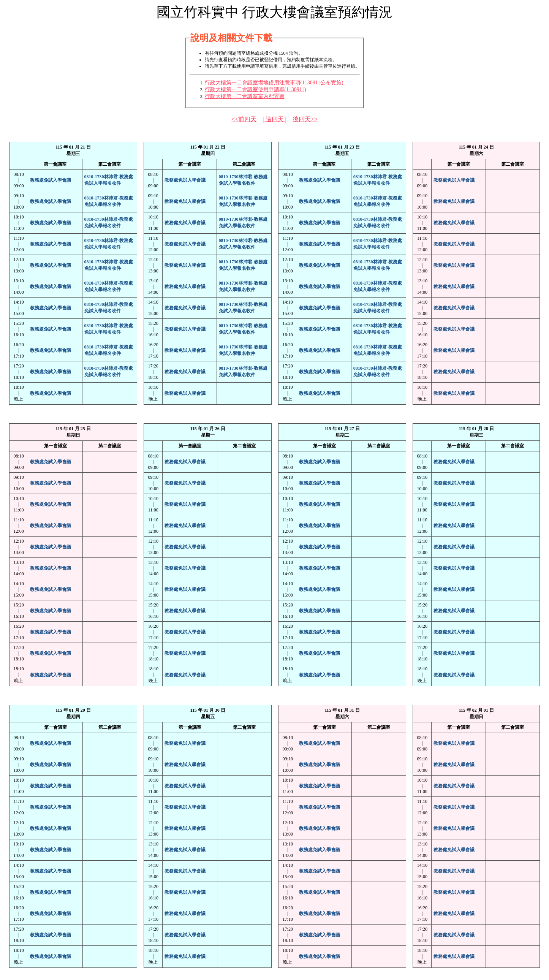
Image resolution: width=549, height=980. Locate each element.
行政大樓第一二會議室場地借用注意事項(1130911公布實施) (274, 83)
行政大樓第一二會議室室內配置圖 (245, 96)
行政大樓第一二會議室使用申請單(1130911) (256, 89)
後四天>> (305, 119)
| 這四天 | (274, 119)
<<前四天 (244, 119)
